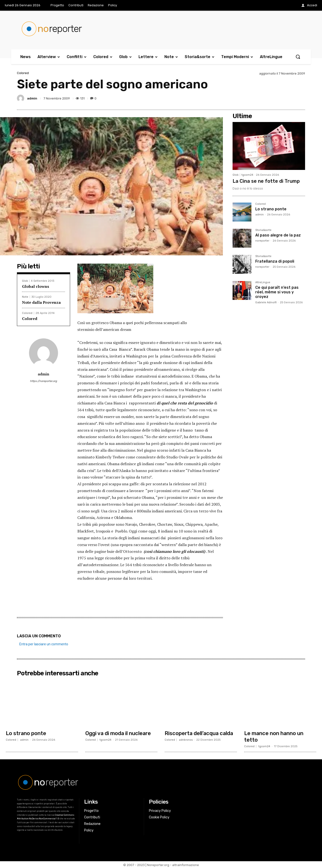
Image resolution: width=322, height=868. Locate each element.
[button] (298, 57)
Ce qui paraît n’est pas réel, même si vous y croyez (277, 292)
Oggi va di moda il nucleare (118, 733)
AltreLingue (263, 282)
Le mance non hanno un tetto (274, 736)
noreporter (262, 241)
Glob (25, 281)
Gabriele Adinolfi (266, 302)
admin (32, 98)
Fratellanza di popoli (275, 261)
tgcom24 (247, 175)
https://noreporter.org (44, 381)
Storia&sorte (263, 230)
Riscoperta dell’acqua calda (199, 733)
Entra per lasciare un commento (44, 644)
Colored (23, 73)
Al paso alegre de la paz (278, 235)
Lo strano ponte (271, 209)
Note (25, 297)
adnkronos (186, 740)
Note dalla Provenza (41, 302)
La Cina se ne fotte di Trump (266, 181)
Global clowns (36, 286)
